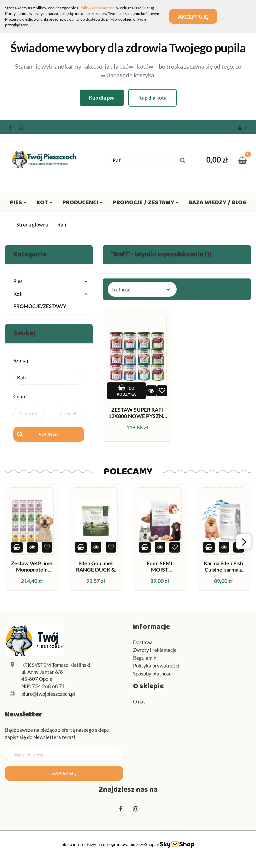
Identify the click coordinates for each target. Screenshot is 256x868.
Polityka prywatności (156, 665)
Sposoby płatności (153, 673)
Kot (44, 204)
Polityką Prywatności (97, 8)
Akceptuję (194, 16)
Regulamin (145, 658)
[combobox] (142, 289)
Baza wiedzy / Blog (217, 204)
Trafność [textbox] (121, 289)
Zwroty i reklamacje (155, 650)
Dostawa (143, 642)
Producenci (83, 204)
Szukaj (49, 434)
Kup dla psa (102, 98)
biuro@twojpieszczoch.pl (48, 694)
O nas (139, 701)
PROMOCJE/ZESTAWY (40, 306)
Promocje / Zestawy (146, 204)
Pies (18, 204)
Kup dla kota (152, 98)
